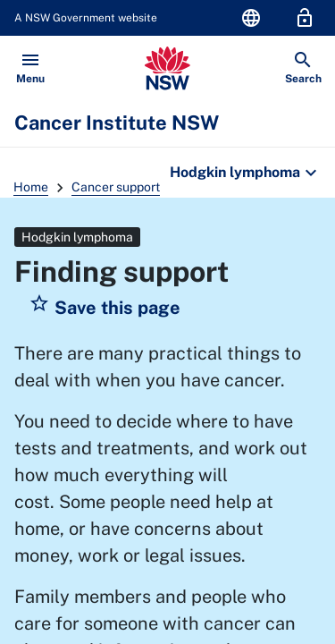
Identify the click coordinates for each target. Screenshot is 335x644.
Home (31, 187)
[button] (105, 308)
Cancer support (116, 187)
